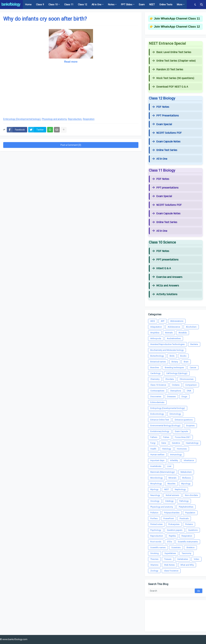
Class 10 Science (158, 385)
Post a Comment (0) (71, 145)
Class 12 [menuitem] (82, 5)
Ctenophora (176, 391)
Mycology (186, 484)
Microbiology (157, 478)
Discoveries (156, 397)
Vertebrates (183, 559)
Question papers (175, 530)
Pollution (154, 513)
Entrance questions (184, 420)
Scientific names (158, 547)
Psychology (156, 530)
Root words (156, 542)
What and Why (187, 565)
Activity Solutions (165, 294)
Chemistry (155, 379)
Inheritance (189, 460)
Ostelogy (169, 501)
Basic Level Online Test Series (172, 52)
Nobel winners (172, 495)
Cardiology (155, 373)
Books (183, 356)
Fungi (153, 443)
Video (197, 559)
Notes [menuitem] (111, 5)
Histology (167, 449)
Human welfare (157, 455)
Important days (157, 460)
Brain (186, 362)
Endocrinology (157, 414)
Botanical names (158, 362)
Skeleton (190, 547)
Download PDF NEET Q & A (170, 87)
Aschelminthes (174, 338)
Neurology (155, 495)
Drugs (184, 397)
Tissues (168, 559)
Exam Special (162, 124)
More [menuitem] (180, 5)
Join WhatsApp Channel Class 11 (177, 19)
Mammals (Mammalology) (163, 472)
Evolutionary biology (160, 431)
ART (163, 321)
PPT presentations (165, 188)
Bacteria (194, 344)
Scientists (176, 547)
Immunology (176, 455)
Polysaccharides (172, 513)
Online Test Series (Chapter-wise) (174, 61)
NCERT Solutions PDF (167, 133)
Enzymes (190, 426)
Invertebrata (156, 466)
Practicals (184, 518)
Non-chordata (191, 495)
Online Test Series (165, 150)
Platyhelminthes (186, 507)
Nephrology (180, 489)
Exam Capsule (181, 431)
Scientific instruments (188, 542)
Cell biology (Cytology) (177, 373)
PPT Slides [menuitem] (127, 5)
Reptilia (172, 536)
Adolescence (174, 327)
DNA (189, 391)
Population (190, 513)
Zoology (154, 571)
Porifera (154, 518)
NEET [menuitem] (152, 5)
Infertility (174, 460)
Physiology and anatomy (54, 119)
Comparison (191, 385)
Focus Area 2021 (183, 437)
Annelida (183, 333)
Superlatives (170, 553)
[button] (195, 5)
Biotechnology (157, 356)
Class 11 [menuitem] (69, 5)
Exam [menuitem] (142, 5)
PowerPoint (169, 518)
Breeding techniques (174, 367)
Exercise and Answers (167, 277)
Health (153, 449)
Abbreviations (177, 321)
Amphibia (155, 333)
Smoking (154, 553)
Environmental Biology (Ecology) (165, 426)
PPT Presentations (165, 116)
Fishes (166, 437)
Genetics (176, 443)
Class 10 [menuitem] (53, 5)
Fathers (154, 437)
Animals (169, 333)
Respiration (89, 119)
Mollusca (186, 478)
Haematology (192, 443)
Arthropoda (156, 338)
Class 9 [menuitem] (40, 5)
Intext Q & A (162, 268)
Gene (164, 443)
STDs (170, 542)
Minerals (172, 478)
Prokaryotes (174, 524)
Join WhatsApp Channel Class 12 (177, 27)
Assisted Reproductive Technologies (167, 344)
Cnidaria (176, 385)
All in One (160, 159)
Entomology (175, 414)
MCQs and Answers (166, 286)
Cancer (193, 367)
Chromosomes (187, 379)
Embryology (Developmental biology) (22, 119)
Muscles (171, 484)
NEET (167, 489)
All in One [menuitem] (96, 5)
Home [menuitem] (28, 5)
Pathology (184, 501)
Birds (172, 356)
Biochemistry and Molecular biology (167, 350)
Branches (155, 367)
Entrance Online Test (160, 420)
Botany (175, 362)
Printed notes (156, 524)
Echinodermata (157, 402)
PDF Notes (161, 107)
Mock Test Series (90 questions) (173, 78)
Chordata (170, 379)
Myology (154, 489)
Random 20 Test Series (168, 70)
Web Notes (169, 565)
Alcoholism (191, 327)
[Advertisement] (71, 91)
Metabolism (186, 472)
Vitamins (154, 565)
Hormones (182, 449)
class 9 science (171, 571)
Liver (169, 466)
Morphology (156, 484)
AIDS (153, 321)
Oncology (155, 501)
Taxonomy (186, 553)
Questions (193, 530)
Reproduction (75, 119)
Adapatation (156, 327)
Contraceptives (157, 391)
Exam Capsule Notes (166, 142)
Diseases (171, 397)
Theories (154, 559)
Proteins (189, 524)
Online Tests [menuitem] (166, 5)
